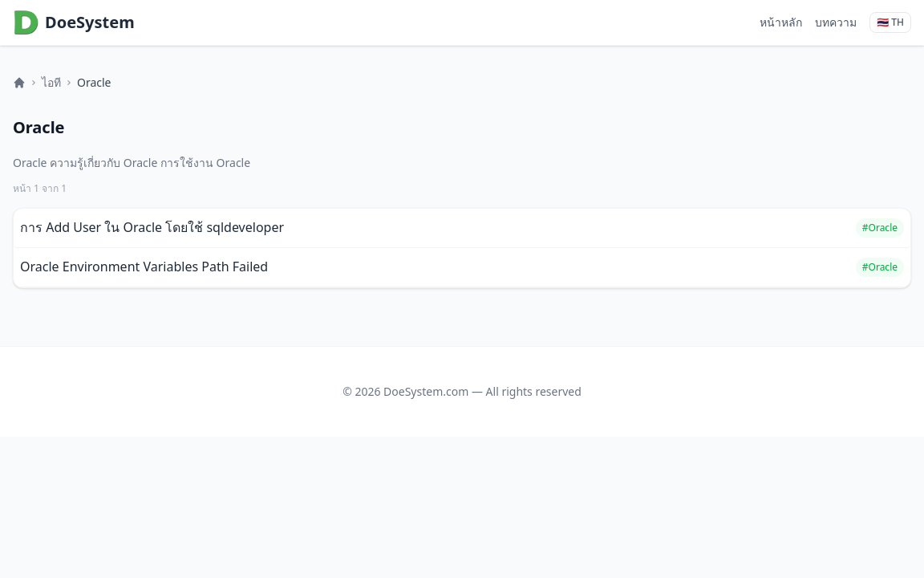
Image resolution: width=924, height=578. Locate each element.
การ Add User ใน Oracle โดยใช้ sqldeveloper (152, 227)
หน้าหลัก (781, 22)
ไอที (51, 82)
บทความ (836, 22)
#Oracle (880, 228)
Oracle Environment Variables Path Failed (144, 267)
